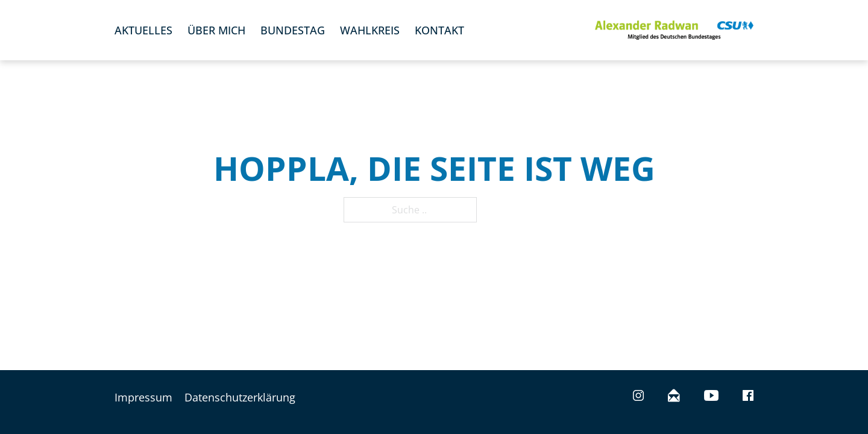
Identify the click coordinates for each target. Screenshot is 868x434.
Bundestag (293, 30)
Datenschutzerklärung (240, 397)
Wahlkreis (370, 30)
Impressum (143, 397)
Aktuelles (143, 30)
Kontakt (439, 30)
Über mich (216, 30)
